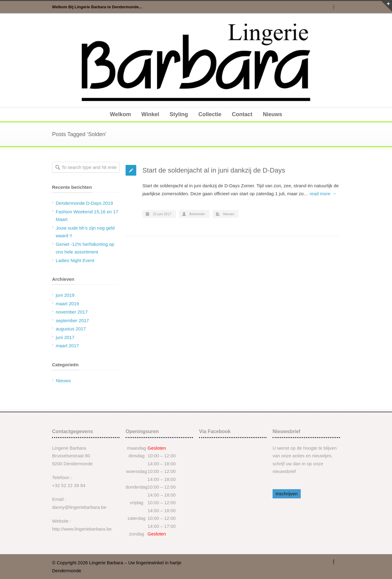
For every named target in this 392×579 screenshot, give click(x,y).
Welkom (121, 114)
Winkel (150, 114)
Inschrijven (287, 494)
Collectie (210, 114)
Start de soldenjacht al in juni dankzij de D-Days (214, 170)
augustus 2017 (71, 329)
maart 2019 (67, 304)
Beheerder (197, 214)
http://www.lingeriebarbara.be (82, 529)
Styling (179, 114)
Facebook (334, 7)
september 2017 (72, 320)
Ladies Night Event (75, 260)
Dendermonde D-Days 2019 (84, 203)
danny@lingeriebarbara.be (79, 507)
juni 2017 (65, 337)
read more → (323, 194)
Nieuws (272, 114)
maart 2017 (67, 346)
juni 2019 (65, 295)
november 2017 (72, 312)
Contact (242, 114)
